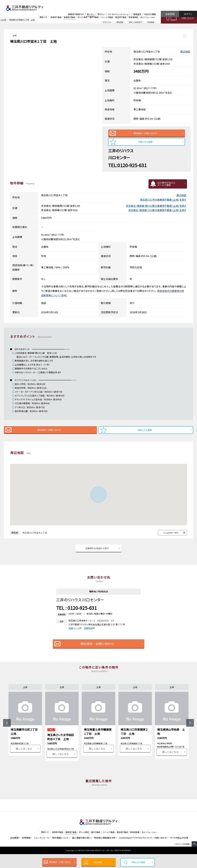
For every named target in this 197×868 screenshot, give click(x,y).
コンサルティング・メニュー (119, 14)
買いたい (91, 14)
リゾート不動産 (107, 17)
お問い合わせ (188, 18)
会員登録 (170, 14)
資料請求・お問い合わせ (60, 862)
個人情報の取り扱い (81, 851)
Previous (7, 733)
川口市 (3, 20)
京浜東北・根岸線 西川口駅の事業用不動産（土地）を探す (156, 209)
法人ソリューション (148, 17)
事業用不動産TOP (76, 14)
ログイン (188, 14)
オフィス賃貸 (82, 17)
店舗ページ (75, 634)
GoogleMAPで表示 (171, 537)
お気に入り (107, 22)
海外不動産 (94, 17)
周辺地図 (185, 52)
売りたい (101, 14)
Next (190, 733)
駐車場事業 (133, 17)
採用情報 (26, 851)
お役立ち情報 (150, 14)
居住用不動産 (121, 17)
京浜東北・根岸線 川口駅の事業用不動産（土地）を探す (157, 213)
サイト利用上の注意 (179, 851)
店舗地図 (89, 634)
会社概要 (14, 851)
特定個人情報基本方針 (104, 851)
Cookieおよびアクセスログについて (135, 851)
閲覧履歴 (120, 22)
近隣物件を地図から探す (97, 554)
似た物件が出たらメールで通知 (166, 187)
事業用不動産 (69, 17)
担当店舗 (98, 862)
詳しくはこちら (24, 762)
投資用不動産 (56, 17)
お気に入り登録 (138, 862)
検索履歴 (151, 22)
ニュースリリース (41, 851)
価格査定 (137, 14)
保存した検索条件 (135, 22)
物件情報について (60, 851)
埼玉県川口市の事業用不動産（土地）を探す (163, 203)
